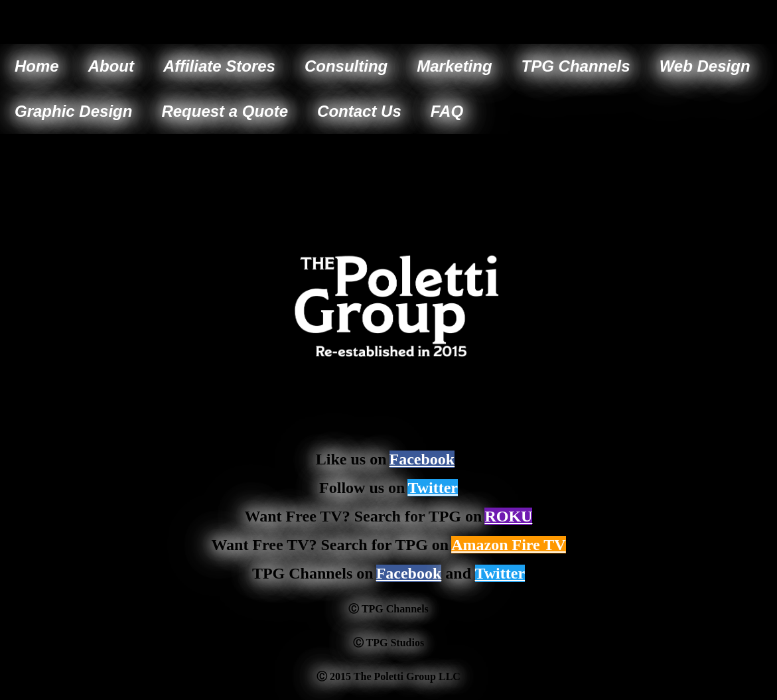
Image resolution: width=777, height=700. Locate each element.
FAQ (447, 111)
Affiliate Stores (219, 66)
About (111, 66)
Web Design (705, 66)
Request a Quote (225, 111)
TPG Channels (576, 66)
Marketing (454, 66)
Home (37, 66)
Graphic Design (73, 111)
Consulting (346, 66)
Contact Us (359, 111)
